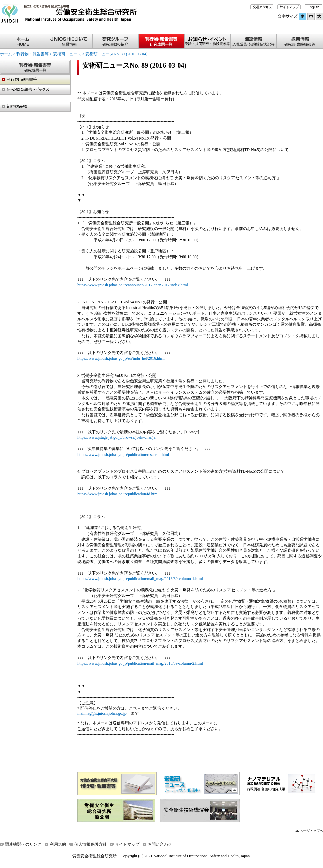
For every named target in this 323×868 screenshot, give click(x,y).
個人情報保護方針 (91, 844)
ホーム (6, 54)
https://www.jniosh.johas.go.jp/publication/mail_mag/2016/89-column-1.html (140, 579)
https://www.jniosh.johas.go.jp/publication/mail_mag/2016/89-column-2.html (140, 663)
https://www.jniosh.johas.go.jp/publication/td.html (118, 494)
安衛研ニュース (67, 54)
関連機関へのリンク (23, 844)
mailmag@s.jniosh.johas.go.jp (102, 713)
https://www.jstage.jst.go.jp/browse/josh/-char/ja (117, 437)
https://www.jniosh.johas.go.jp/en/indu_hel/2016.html (121, 358)
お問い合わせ (160, 844)
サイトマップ (127, 844)
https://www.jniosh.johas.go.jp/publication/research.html (123, 455)
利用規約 (58, 844)
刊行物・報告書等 (33, 54)
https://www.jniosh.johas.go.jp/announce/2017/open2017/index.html (133, 285)
